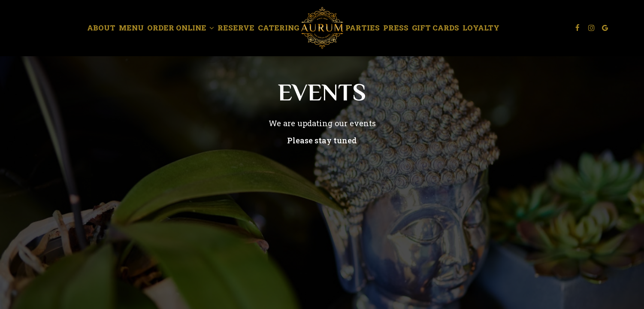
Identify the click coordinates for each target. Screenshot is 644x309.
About (101, 28)
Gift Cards (435, 28)
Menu (131, 28)
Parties (363, 28)
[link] (322, 28)
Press (396, 28)
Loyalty (481, 28)
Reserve (236, 28)
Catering (278, 28)
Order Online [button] (181, 28)
